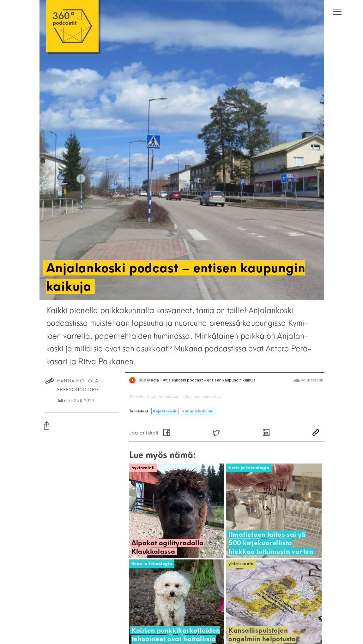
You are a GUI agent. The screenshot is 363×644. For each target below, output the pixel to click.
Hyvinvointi (143, 468)
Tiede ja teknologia (249, 468)
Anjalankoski (165, 411)
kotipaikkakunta (198, 411)
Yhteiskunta (241, 564)
